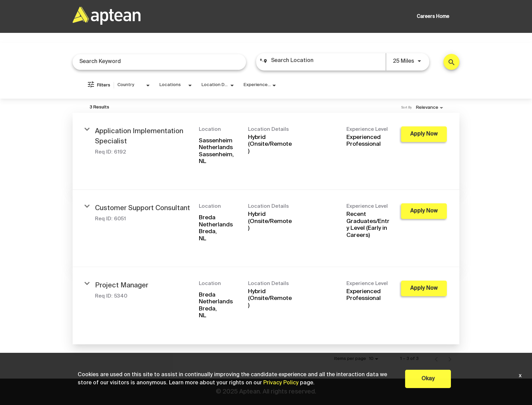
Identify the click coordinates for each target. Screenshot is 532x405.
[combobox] (159, 62)
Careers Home (433, 17)
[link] (266, 151)
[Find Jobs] (451, 62)
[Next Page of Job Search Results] (450, 359)
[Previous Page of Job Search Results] (436, 359)
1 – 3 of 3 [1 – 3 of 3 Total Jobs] (409, 359)
